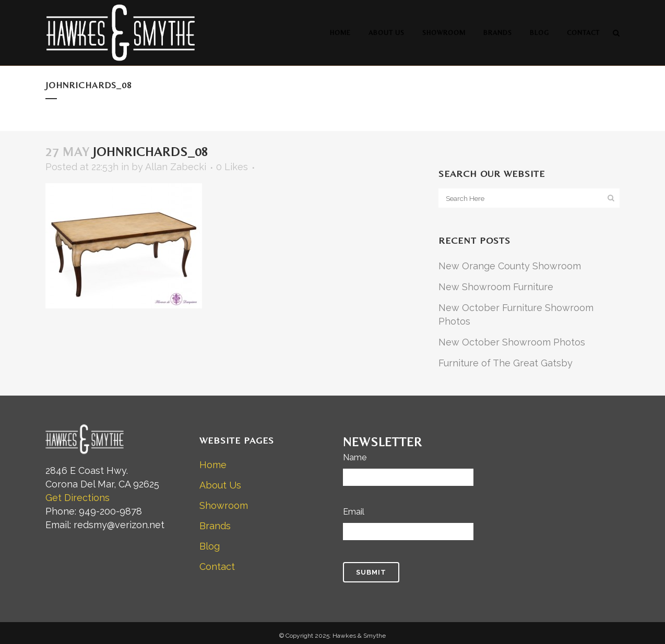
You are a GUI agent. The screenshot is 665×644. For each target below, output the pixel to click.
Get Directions (78, 498)
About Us (220, 485)
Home (213, 465)
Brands (215, 526)
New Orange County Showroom (510, 266)
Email (354, 512)
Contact (217, 567)
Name (355, 457)
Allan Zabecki (176, 167)
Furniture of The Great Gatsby (506, 363)
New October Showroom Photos (512, 342)
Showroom (224, 505)
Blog (210, 546)
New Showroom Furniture (496, 287)
